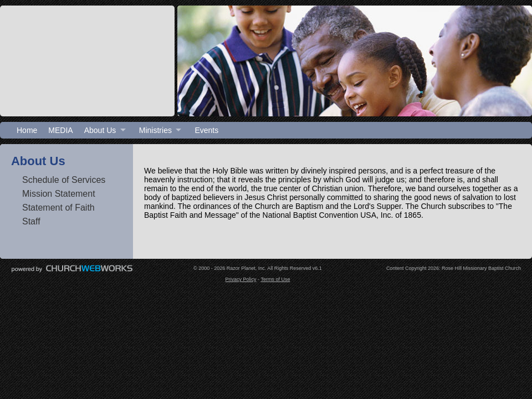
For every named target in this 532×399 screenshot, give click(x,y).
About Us (100, 130)
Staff (31, 221)
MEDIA (60, 130)
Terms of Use (275, 279)
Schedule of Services (64, 180)
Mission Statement (59, 194)
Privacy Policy (241, 279)
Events (206, 130)
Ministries (155, 130)
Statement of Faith (58, 208)
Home (27, 130)
